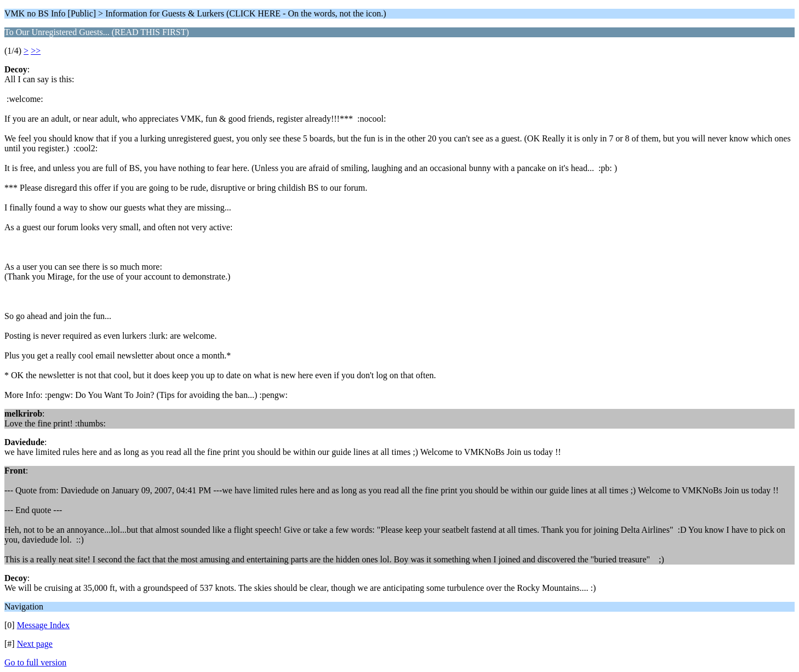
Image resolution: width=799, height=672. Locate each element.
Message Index (43, 625)
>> (36, 51)
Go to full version (35, 662)
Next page (35, 644)
